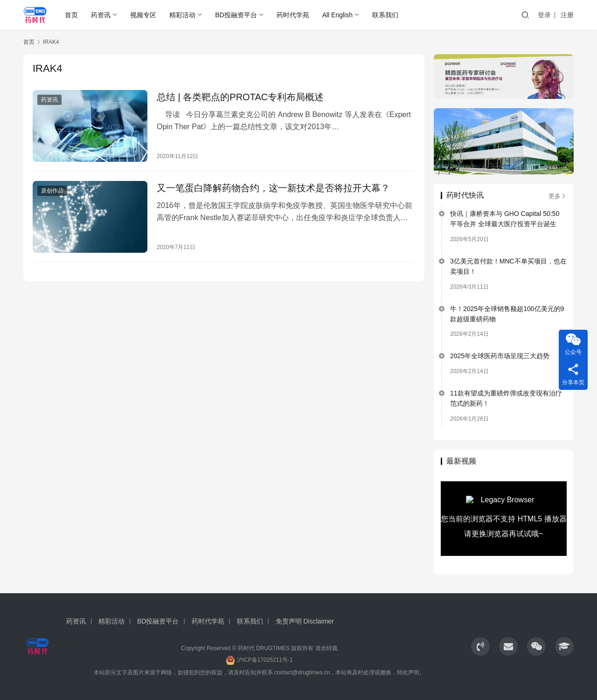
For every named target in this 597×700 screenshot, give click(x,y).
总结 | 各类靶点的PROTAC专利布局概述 (240, 97)
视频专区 (143, 15)
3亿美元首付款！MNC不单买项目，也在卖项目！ (508, 266)
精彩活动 (182, 15)
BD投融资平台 (236, 15)
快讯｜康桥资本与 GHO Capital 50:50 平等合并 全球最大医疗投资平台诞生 (505, 219)
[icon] (480, 646)
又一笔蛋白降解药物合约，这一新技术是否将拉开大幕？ (273, 188)
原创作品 (52, 191)
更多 (558, 196)
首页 (71, 15)
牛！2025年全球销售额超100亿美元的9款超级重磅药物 (507, 314)
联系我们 (385, 15)
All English (337, 15)
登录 (544, 15)
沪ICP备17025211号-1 (265, 660)
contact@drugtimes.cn (302, 672)
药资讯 (101, 15)
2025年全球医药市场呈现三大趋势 (500, 356)
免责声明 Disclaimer (305, 621)
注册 (567, 15)
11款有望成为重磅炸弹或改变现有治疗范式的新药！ (506, 398)
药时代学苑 (293, 15)
